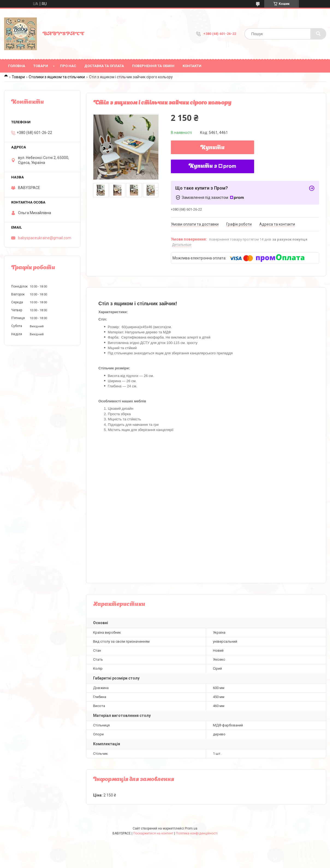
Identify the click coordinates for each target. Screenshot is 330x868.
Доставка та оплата (104, 66)
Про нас (68, 66)
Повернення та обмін (153, 66)
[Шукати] (318, 34)
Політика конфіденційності (197, 833)
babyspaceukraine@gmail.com (45, 238)
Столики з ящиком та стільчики (57, 77)
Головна (17, 66)
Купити (212, 148)
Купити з (212, 166)
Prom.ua (191, 828)
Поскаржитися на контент (153, 833)
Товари (41, 66)
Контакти (192, 66)
